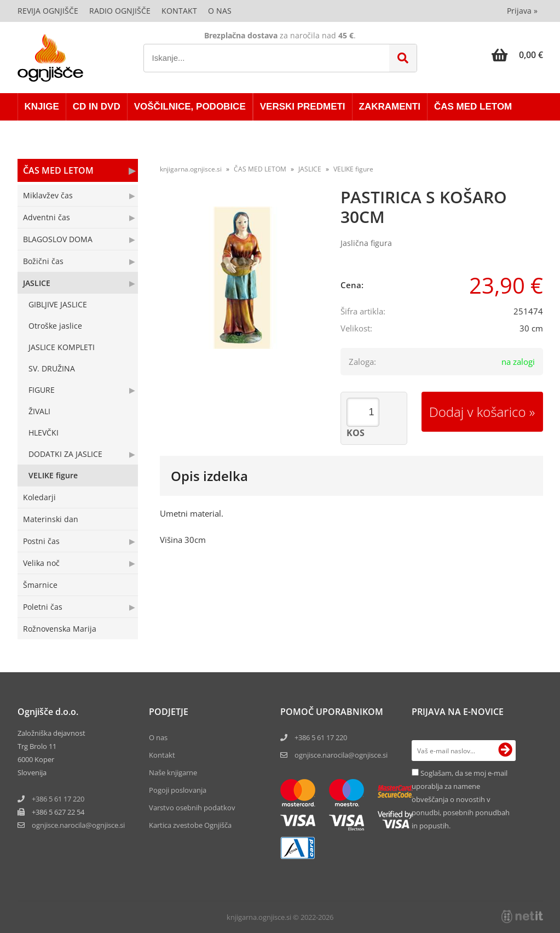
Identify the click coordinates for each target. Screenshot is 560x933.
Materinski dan (51, 519)
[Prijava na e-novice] (505, 751)
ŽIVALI (39, 411)
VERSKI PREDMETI (303, 107)
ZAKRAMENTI (390, 107)
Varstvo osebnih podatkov (192, 808)
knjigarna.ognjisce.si (191, 169)
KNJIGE (42, 107)
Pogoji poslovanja (178, 790)
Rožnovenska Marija (60, 629)
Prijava (522, 11)
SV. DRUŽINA (52, 368)
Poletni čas (43, 607)
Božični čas (43, 261)
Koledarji (39, 497)
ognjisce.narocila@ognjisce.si (341, 755)
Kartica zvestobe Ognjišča (190, 825)
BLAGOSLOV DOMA (58, 239)
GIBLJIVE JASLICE (58, 304)
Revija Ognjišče (48, 11)
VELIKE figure (53, 475)
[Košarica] (517, 55)
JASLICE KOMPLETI (62, 347)
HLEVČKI (44, 433)
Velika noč (41, 563)
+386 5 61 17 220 (58, 799)
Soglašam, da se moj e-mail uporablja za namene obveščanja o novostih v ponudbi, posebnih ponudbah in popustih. (461, 799)
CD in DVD (97, 107)
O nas (220, 11)
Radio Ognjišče (120, 11)
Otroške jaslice (55, 326)
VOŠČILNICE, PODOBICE (190, 107)
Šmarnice (40, 585)
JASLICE (37, 283)
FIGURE (42, 390)
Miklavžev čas (48, 195)
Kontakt (179, 11)
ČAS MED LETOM (473, 107)
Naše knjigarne (173, 772)
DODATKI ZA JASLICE (65, 454)
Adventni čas (47, 217)
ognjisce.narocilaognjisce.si (78, 825)
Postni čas (41, 541)
